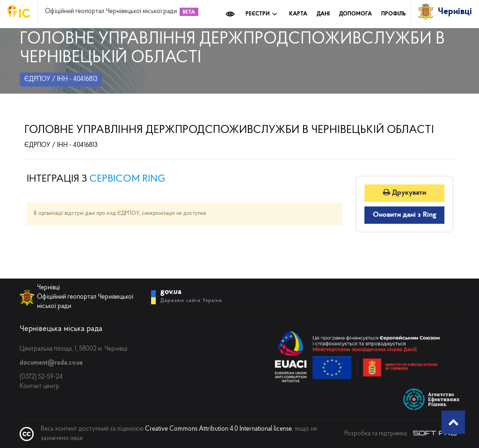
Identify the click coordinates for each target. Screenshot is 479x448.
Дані (323, 14)
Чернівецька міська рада (61, 329)
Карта (298, 14)
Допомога (356, 14)
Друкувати (405, 193)
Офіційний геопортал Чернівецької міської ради (111, 12)
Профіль (394, 14)
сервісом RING (127, 179)
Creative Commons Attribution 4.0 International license (218, 429)
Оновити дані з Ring (405, 215)
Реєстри (261, 14)
